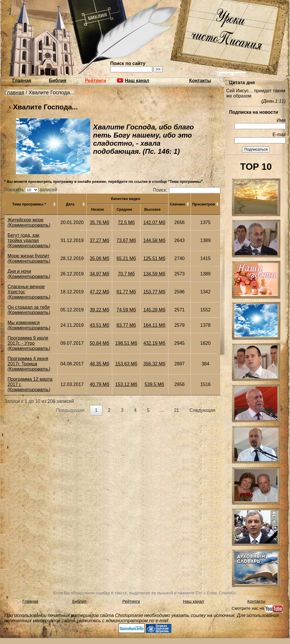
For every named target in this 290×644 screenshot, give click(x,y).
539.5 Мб (154, 384)
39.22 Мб (99, 310)
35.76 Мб (99, 222)
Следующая (203, 410)
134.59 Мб (154, 274)
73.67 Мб (126, 240)
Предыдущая (70, 410)
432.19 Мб (154, 343)
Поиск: (187, 190)
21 (177, 410)
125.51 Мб (154, 258)
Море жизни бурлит (28, 256)
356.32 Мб (154, 364)
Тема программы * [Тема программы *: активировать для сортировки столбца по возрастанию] (29, 204)
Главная (22, 81)
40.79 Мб (99, 384)
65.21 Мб (126, 258)
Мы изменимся (24, 323)
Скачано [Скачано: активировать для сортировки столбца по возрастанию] (178, 204)
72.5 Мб (126, 222)
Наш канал (194, 601)
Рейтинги (96, 81)
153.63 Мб (126, 364)
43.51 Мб (99, 325)
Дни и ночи (19, 271)
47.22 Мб (99, 292)
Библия (58, 81)
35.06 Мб (99, 258)
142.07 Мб (154, 222)
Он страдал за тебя (29, 307)
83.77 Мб (126, 325)
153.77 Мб (154, 292)
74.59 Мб (126, 310)
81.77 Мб (126, 292)
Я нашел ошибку (231, 74)
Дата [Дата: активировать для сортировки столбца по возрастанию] (70, 204)
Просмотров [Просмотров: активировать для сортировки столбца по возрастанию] (204, 204)
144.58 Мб (154, 240)
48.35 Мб (99, 364)
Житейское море (26, 220)
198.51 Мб (126, 343)
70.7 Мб (126, 274)
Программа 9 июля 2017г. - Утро (28, 341)
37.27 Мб (99, 240)
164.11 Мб (154, 325)
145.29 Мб (154, 310)
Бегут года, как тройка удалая (23, 238)
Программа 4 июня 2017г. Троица (28, 361)
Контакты (200, 81)
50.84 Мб (99, 343)
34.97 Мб (99, 274)
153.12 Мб (126, 384)
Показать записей (31, 190)
